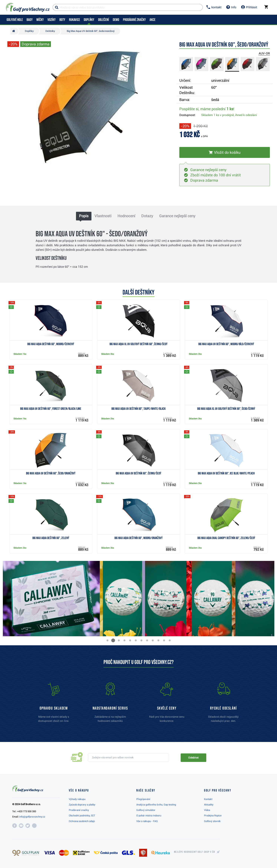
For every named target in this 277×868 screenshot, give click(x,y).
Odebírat (193, 758)
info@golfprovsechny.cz (32, 817)
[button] (107, 640)
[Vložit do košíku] (225, 152)
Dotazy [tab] (147, 216)
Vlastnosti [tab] (103, 216)
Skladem (229, 115)
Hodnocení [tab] (126, 216)
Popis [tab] (84, 216)
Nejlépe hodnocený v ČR (195, 852)
